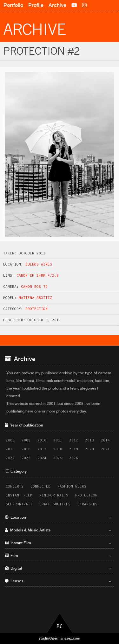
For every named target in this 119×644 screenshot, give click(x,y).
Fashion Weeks (72, 486)
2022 (10, 458)
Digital (58, 568)
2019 (74, 449)
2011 (58, 440)
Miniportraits (54, 495)
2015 (10, 449)
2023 (26, 458)
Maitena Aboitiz (35, 298)
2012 (74, 440)
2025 (58, 458)
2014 (105, 440)
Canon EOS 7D (34, 287)
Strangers (87, 504)
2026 (74, 458)
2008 (10, 440)
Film (58, 556)
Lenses (58, 581)
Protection (36, 309)
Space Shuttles (55, 504)
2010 (42, 440)
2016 (26, 449)
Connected (40, 486)
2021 (105, 449)
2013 (89, 440)
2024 (42, 458)
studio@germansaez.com (60, 638)
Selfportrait (19, 504)
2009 (26, 440)
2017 (42, 449)
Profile (36, 5)
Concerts (15, 486)
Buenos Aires (39, 264)
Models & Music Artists (58, 530)
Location (58, 517)
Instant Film (19, 495)
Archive (57, 5)
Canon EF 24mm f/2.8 (38, 275)
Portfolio (13, 5)
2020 (89, 449)
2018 (58, 449)
